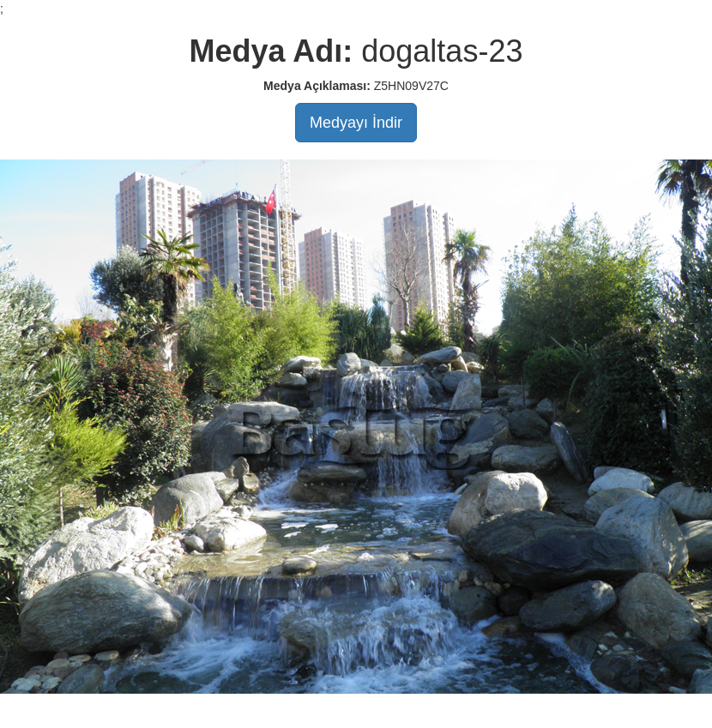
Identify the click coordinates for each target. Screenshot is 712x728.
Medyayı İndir (356, 123)
